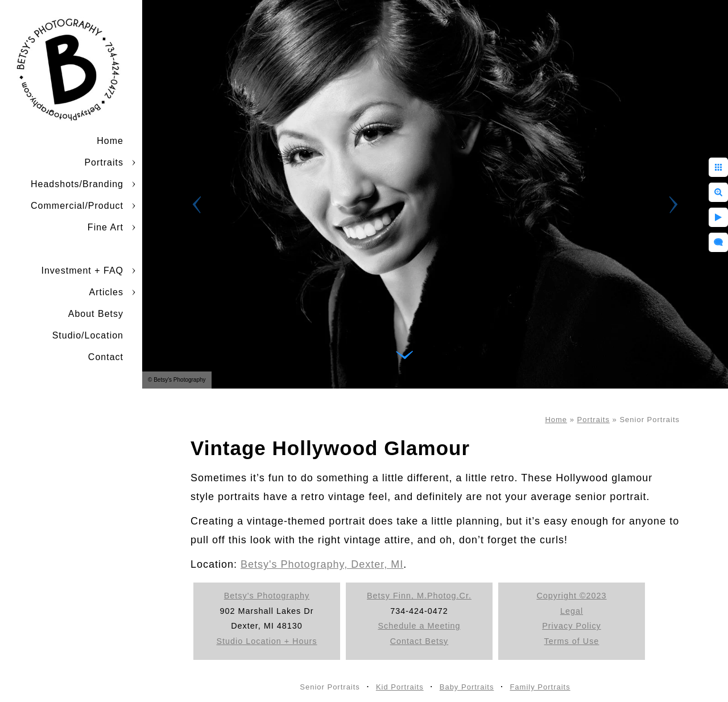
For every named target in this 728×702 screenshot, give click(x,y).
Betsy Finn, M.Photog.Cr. (419, 596)
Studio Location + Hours (267, 641)
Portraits (104, 162)
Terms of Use (572, 641)
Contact (106, 357)
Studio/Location (88, 335)
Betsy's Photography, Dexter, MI (322, 564)
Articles (106, 292)
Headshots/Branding (77, 184)
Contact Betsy (419, 641)
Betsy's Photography (267, 596)
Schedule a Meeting (419, 626)
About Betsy (96, 314)
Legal (572, 611)
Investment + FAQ (83, 271)
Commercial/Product (77, 206)
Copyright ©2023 (571, 596)
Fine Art (106, 227)
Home (110, 141)
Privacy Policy (572, 626)
